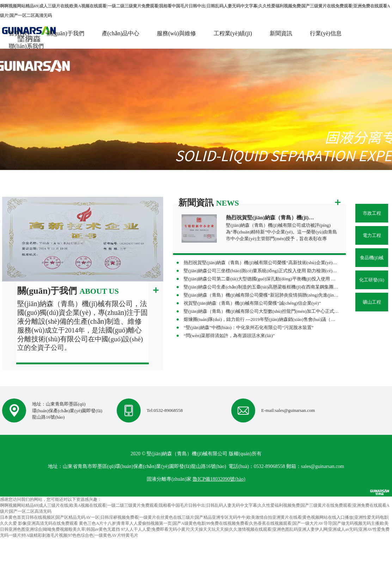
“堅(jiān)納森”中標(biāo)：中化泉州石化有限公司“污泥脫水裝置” (249, 327)
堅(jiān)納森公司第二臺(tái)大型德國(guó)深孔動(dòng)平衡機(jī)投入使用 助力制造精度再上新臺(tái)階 (261, 279)
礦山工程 (372, 302)
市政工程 (372, 213)
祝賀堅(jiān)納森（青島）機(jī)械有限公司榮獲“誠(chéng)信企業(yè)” (252, 303)
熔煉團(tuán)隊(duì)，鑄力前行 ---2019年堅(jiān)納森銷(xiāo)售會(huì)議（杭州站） (261, 319)
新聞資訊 (281, 33)
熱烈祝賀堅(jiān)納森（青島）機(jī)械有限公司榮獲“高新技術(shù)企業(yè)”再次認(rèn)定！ (261, 263)
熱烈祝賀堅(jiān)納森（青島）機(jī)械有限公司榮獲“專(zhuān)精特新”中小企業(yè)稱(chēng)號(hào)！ (271, 218)
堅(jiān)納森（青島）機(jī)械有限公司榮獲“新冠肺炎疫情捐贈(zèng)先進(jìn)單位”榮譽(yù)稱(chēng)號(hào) (261, 295)
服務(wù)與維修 (176, 33)
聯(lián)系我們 (26, 46)
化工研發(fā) (372, 280)
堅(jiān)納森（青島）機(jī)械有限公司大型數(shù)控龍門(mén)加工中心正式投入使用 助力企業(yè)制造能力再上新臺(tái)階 (261, 311)
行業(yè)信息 (326, 33)
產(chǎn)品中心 (121, 33)
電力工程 (372, 235)
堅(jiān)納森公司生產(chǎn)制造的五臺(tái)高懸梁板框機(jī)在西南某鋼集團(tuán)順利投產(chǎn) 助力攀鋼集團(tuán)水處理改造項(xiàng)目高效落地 (261, 287)
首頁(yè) (19, 33)
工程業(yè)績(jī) (233, 33)
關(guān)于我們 (66, 33)
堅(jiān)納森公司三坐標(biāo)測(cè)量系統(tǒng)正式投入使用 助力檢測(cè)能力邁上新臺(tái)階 (261, 271)
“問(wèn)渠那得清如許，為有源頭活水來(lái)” (229, 336)
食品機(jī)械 (372, 258)
